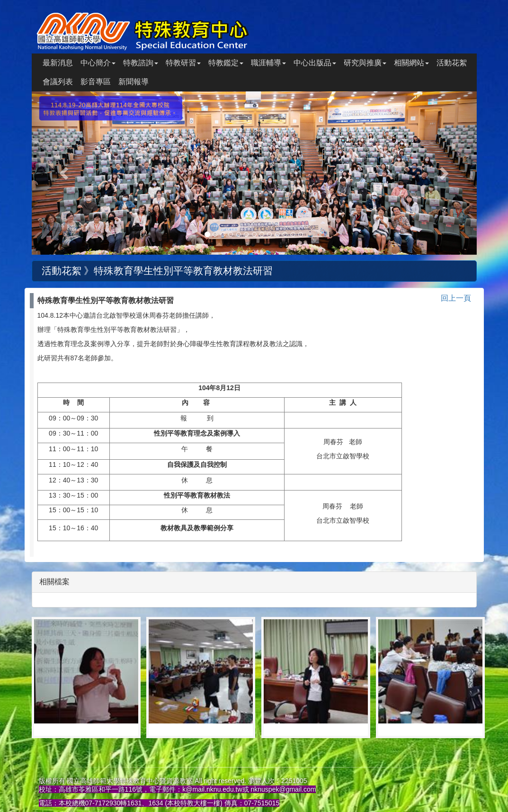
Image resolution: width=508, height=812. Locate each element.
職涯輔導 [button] (268, 63)
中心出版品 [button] (315, 63)
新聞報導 (134, 82)
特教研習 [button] (183, 63)
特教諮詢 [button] (141, 63)
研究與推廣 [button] (365, 63)
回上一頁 (456, 298)
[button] (65, 173)
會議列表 (58, 82)
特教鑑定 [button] (226, 63)
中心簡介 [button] (98, 63)
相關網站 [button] (411, 63)
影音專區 (96, 82)
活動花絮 (452, 63)
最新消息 (58, 63)
